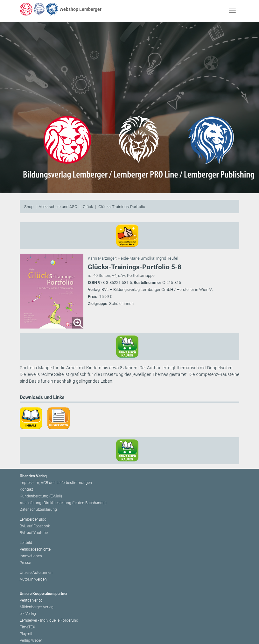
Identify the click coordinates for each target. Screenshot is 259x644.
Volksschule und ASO (58, 207)
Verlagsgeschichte (35, 549)
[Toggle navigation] (232, 11)
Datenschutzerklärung (38, 510)
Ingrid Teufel (167, 258)
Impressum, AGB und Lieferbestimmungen (56, 483)
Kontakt (26, 489)
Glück (88, 207)
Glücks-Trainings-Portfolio (122, 207)
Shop (29, 207)
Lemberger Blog (33, 519)
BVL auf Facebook (35, 526)
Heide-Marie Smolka (136, 258)
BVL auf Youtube (34, 533)
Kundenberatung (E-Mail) (41, 496)
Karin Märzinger (102, 258)
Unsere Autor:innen (36, 573)
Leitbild (26, 543)
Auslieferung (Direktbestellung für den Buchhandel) (63, 503)
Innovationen (31, 556)
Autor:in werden (33, 579)
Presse (25, 563)
